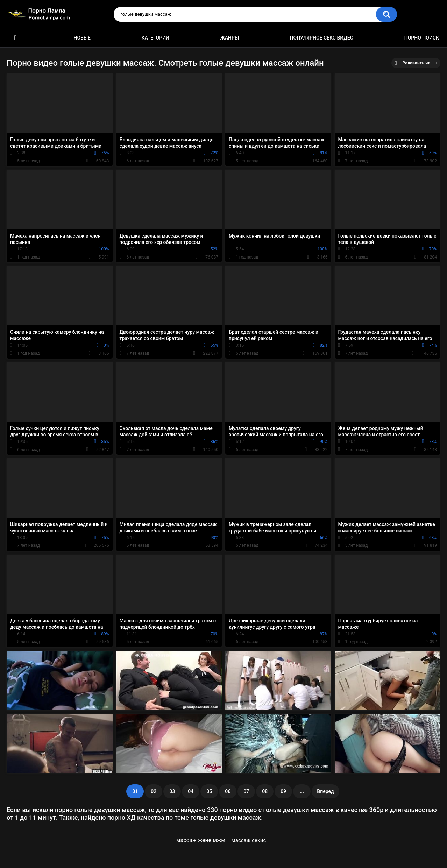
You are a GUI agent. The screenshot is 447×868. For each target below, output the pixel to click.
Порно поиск (422, 38)
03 (172, 791)
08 (265, 791)
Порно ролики (15, 38)
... (302, 791)
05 (209, 791)
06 (228, 791)
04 (191, 791)
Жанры (229, 38)
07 (246, 791)
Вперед (325, 791)
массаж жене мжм (201, 840)
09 (283, 791)
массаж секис (249, 840)
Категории (155, 38)
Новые (82, 38)
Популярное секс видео (322, 38)
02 (154, 791)
